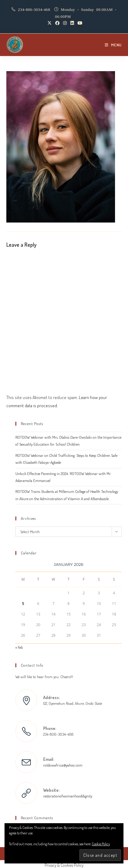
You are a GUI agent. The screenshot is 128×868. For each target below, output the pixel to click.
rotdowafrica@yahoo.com (63, 765)
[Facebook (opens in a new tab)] (57, 23)
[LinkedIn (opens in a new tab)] (72, 23)
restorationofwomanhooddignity (68, 796)
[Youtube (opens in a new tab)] (79, 23)
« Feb (19, 647)
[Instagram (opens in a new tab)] (65, 23)
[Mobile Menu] (113, 45)
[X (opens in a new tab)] (50, 23)
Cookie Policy (101, 844)
